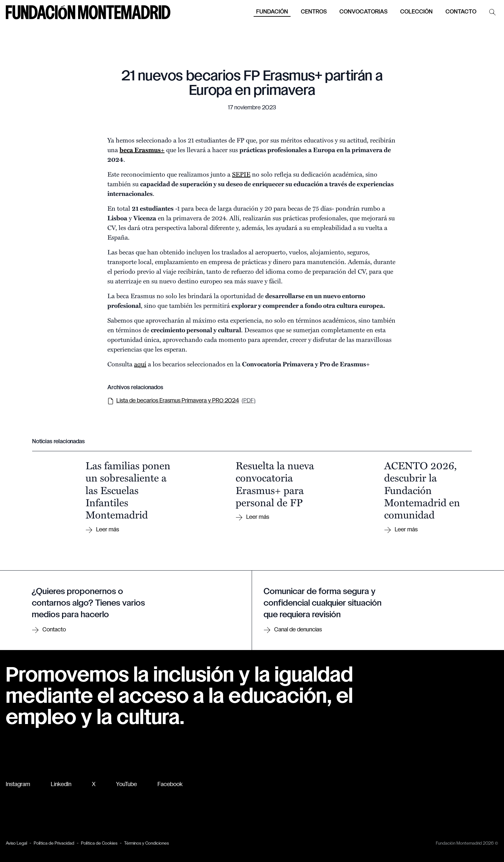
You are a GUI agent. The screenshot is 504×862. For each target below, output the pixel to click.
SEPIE (241, 174)
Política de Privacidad (54, 844)
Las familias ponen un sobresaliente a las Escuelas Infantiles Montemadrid (128, 490)
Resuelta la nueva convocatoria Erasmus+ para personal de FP (275, 484)
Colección (416, 12)
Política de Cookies (99, 844)
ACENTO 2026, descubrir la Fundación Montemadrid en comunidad (422, 490)
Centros (314, 12)
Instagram (18, 785)
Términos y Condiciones (146, 844)
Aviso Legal (16, 844)
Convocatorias (363, 12)
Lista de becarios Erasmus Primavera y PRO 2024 (181, 401)
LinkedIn (61, 785)
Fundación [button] (272, 12)
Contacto (461, 12)
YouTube (126, 785)
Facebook (170, 785)
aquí (140, 364)
